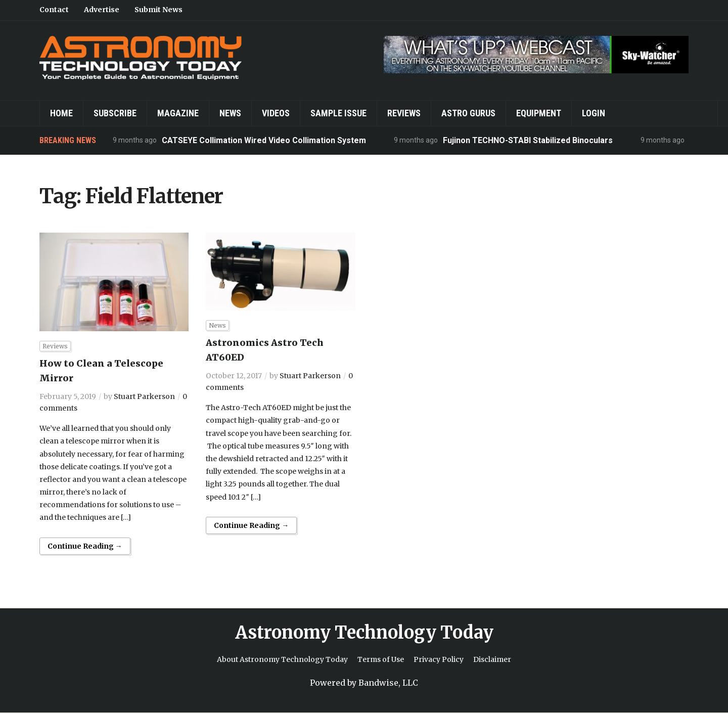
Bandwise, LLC (388, 683)
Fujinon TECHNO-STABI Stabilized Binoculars (528, 140)
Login (594, 113)
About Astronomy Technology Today (282, 659)
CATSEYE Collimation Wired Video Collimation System (264, 140)
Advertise (102, 10)
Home (61, 113)
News (230, 113)
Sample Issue (338, 113)
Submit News (158, 10)
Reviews (404, 113)
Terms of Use (381, 659)
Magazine (178, 113)
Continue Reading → (85, 546)
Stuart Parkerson (144, 396)
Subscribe (115, 113)
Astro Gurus (468, 113)
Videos (276, 113)
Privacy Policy (439, 659)
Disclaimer (492, 659)
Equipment (539, 113)
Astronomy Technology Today (364, 633)
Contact (54, 10)
